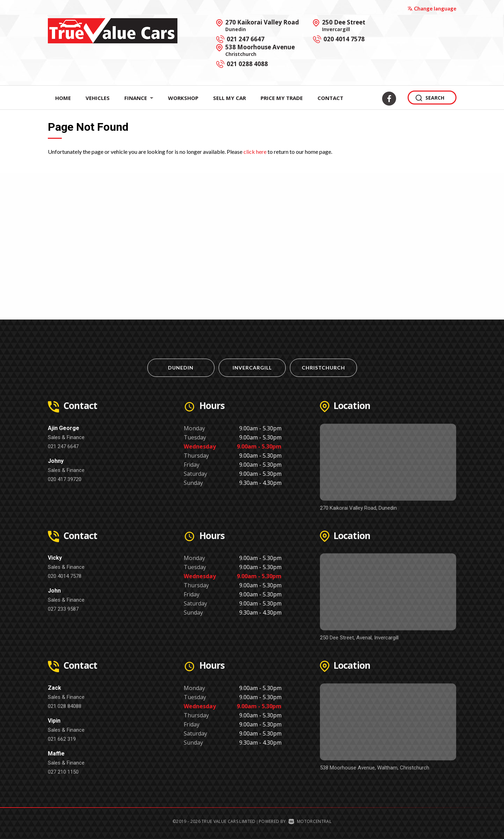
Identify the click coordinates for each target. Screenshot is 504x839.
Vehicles (98, 98)
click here (255, 152)
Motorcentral (310, 821)
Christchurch (323, 368)
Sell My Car (229, 98)
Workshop (183, 98)
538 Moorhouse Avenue (260, 50)
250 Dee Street (344, 25)
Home (63, 98)
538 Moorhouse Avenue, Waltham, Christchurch (375, 768)
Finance (139, 98)
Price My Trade (282, 98)
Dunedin (181, 368)
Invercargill (252, 368)
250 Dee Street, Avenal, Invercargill (359, 638)
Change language (432, 8)
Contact (330, 98)
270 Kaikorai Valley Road (262, 25)
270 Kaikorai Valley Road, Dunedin (358, 508)
